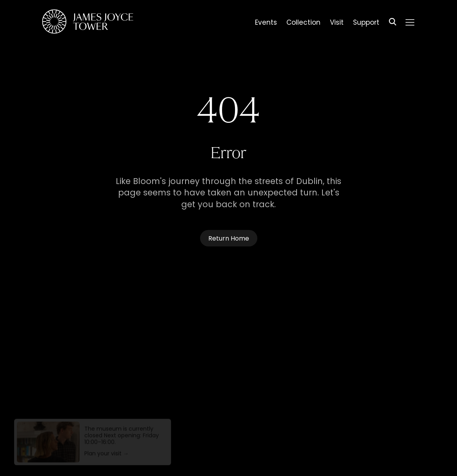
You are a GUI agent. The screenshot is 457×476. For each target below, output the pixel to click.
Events (266, 24)
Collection (303, 24)
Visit (337, 24)
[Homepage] (88, 23)
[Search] (393, 23)
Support (366, 24)
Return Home (229, 239)
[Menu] (410, 22)
